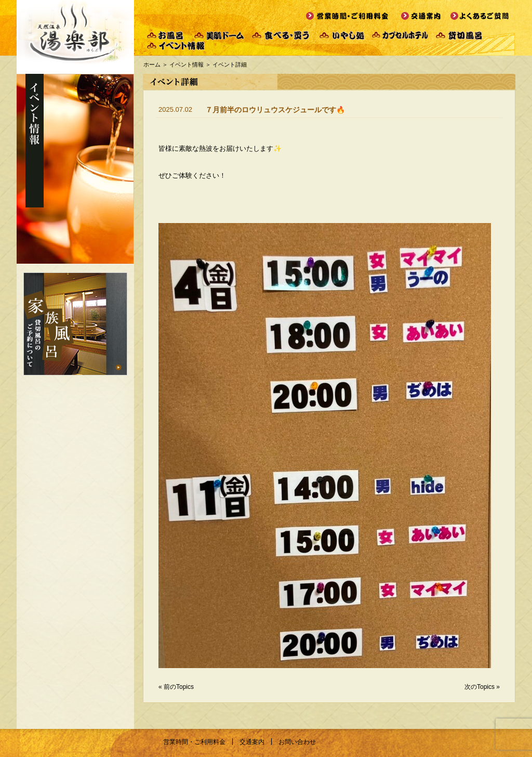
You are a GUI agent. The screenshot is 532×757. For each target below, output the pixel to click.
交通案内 (252, 742)
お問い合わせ (297, 742)
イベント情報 (187, 64)
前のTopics (179, 687)
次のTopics (480, 687)
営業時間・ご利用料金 (194, 742)
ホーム (152, 64)
